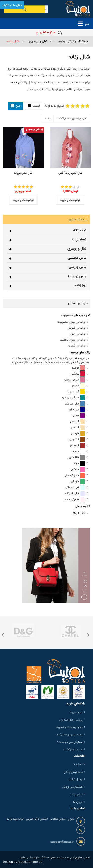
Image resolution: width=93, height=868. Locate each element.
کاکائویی (77, 440)
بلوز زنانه (81, 286)
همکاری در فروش (72, 787)
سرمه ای (77, 410)
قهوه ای (78, 446)
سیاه (79, 464)
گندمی (78, 428)
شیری (79, 386)
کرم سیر (77, 422)
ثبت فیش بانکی (73, 772)
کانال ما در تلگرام (12, 5)
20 (48, 118)
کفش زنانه (79, 240)
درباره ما (78, 802)
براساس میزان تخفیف (72, 340)
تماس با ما (77, 795)
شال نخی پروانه (23, 173)
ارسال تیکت (76, 780)
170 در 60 (79, 513)
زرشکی (78, 374)
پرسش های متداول (71, 720)
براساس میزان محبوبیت (71, 322)
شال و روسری (77, 249)
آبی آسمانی (75, 488)
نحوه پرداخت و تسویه (69, 727)
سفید (79, 452)
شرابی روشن (74, 380)
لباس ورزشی (77, 267)
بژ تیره (78, 368)
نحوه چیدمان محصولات (73, 118)
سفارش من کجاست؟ (70, 742)
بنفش (78, 416)
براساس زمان (77, 334)
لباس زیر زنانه (77, 276)
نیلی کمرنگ (75, 494)
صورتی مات (75, 500)
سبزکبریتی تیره (73, 398)
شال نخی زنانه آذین (70, 173)
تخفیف (78, 765)
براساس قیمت (77, 346)
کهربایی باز (76, 392)
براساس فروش (76, 328)
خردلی (78, 434)
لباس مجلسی (77, 258)
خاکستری (76, 458)
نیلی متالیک (75, 404)
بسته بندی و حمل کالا (70, 735)
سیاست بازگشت (73, 750)
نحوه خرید (76, 712)
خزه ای (78, 481)
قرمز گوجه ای (74, 476)
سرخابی (77, 470)
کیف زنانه (80, 231)
